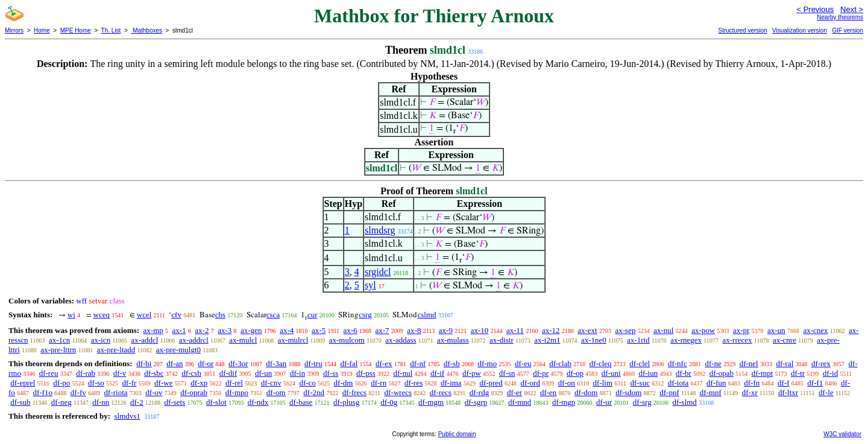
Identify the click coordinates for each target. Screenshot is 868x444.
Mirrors (14, 30)
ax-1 (179, 330)
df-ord (530, 383)
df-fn (752, 383)
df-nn (101, 402)
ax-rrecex (737, 340)
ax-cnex (815, 330)
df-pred (491, 383)
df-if (437, 373)
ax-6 (351, 330)
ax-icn (101, 340)
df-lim (603, 383)
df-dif (228, 373)
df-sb (452, 363)
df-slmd (684, 402)
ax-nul (663, 330)
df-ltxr (788, 392)
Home (42, 30)
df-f (784, 383)
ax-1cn (59, 340)
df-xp (199, 383)
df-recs (441, 392)
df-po (61, 383)
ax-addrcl (194, 340)
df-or (206, 363)
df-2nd (314, 392)
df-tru (313, 363)
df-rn (379, 383)
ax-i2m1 (547, 340)
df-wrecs (398, 392)
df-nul (403, 373)
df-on (567, 383)
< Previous (815, 9)
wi (71, 315)
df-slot (216, 402)
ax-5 (319, 330)
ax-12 (551, 330)
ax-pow (703, 330)
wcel (144, 315)
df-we (163, 383)
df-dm (344, 383)
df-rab (86, 373)
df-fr (130, 383)
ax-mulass (453, 340)
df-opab (722, 373)
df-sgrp (476, 402)
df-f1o (43, 392)
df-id (830, 373)
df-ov (154, 392)
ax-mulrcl (293, 340)
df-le (826, 392)
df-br (684, 373)
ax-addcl (145, 340)
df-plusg (346, 402)
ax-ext (587, 330)
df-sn (507, 373)
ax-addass (401, 340)
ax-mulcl (243, 340)
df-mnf (711, 392)
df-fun (716, 383)
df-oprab (194, 392)
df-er (514, 392)
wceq (102, 315)
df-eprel (23, 383)
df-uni (611, 373)
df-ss (331, 373)
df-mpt (762, 373)
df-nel (749, 363)
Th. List (111, 30)
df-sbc (154, 373)
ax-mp (153, 330)
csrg (365, 315)
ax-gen (251, 330)
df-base (301, 402)
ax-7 (382, 330)
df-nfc (678, 363)
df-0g (389, 402)
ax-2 (202, 330)
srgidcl (378, 272)
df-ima (451, 383)
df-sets (175, 402)
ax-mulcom (347, 340)
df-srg (642, 402)
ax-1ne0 (594, 340)
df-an (175, 363)
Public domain (457, 434)
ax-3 (225, 330)
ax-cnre (785, 340)
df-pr (541, 373)
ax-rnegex (686, 340)
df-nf (418, 363)
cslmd (426, 315)
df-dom (586, 392)
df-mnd (520, 402)
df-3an (276, 363)
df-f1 (815, 383)
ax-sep (625, 330)
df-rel (234, 383)
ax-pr (741, 330)
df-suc (640, 383)
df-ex (384, 363)
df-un (263, 373)
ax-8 (414, 330)
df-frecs (354, 392)
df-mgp (564, 402)
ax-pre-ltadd (116, 350)
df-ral (785, 363)
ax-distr (502, 340)
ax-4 (287, 330)
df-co (307, 383)
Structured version (742, 30)
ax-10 (480, 330)
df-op (575, 373)
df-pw (472, 373)
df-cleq (601, 363)
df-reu (49, 373)
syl (370, 285)
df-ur (604, 402)
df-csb (191, 373)
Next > (852, 9)
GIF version (848, 30)
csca (273, 315)
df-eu (523, 363)
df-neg (61, 402)
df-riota (116, 392)
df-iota (678, 383)
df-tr (798, 373)
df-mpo (237, 392)
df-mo (487, 363)
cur (313, 315)
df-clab (560, 363)
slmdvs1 (127, 416)
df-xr (750, 392)
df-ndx (258, 402)
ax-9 (446, 330)
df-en (548, 392)
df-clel (640, 363)
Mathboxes (146, 30)
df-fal (349, 363)
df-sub (20, 402)
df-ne (713, 363)
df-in (297, 373)
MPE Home (76, 30)
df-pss (366, 373)
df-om (276, 392)
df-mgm (431, 402)
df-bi (144, 363)
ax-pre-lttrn (58, 350)
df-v (120, 373)
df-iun (648, 373)
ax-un (776, 330)
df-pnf (669, 392)
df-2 (137, 402)
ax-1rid (638, 340)
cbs (220, 315)
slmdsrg (380, 230)
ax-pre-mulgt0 (178, 350)
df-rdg (480, 392)
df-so (96, 383)
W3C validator (842, 434)
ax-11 (515, 330)
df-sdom (628, 392)
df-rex (821, 363)
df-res (414, 383)
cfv (176, 315)
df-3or (238, 363)
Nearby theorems (840, 17)
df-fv (78, 392)
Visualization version (800, 30)
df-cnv (271, 383)
